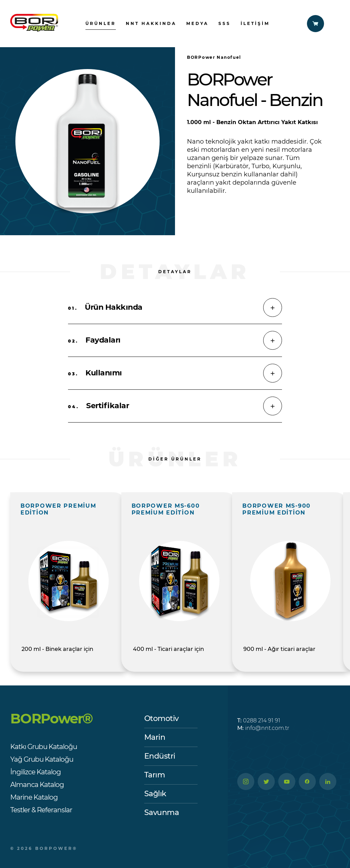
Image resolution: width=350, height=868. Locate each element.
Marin (155, 737)
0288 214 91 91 (259, 720)
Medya (197, 23)
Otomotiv (161, 718)
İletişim (255, 23)
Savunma (162, 812)
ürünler (101, 23)
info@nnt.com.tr (263, 728)
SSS (225, 23)
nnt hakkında (151, 23)
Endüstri (160, 756)
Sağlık (155, 794)
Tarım (155, 775)
